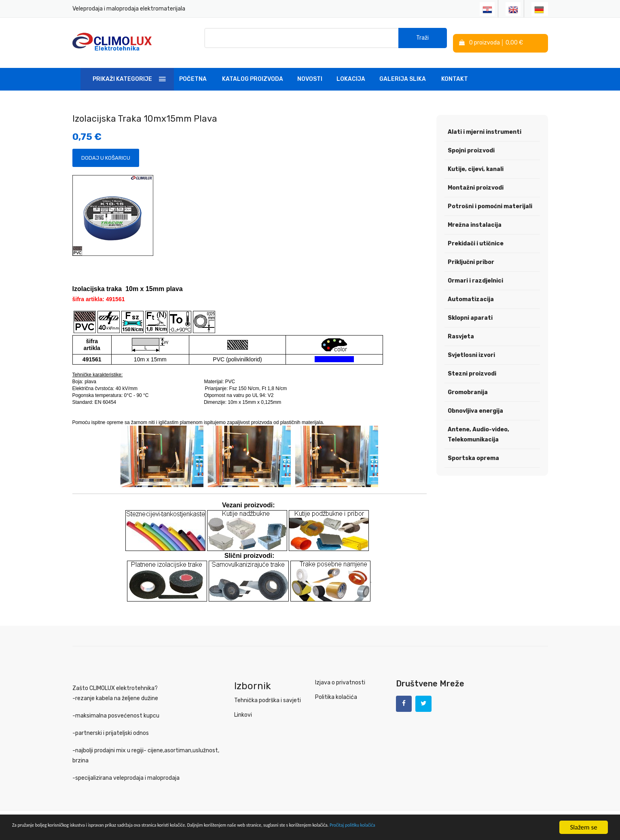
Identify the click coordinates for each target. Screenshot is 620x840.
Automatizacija (471, 294)
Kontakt (455, 74)
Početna (193, 74)
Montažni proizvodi (476, 183)
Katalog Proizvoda (253, 74)
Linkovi (243, 710)
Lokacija (351, 74)
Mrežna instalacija (475, 220)
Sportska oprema (473, 453)
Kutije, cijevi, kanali (476, 164)
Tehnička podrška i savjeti (268, 695)
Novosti (310, 74)
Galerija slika (403, 74)
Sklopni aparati (470, 313)
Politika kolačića (336, 692)
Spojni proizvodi (471, 146)
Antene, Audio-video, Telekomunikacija (478, 430)
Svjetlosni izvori (471, 350)
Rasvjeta (461, 332)
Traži (422, 40)
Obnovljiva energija (475, 406)
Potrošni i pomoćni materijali (490, 202)
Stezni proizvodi (472, 369)
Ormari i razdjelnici (475, 276)
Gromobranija (468, 387)
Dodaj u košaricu (106, 153)
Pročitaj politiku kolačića (514, 828)
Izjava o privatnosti (340, 678)
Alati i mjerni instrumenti (485, 127)
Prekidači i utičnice (476, 239)
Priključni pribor (471, 257)
